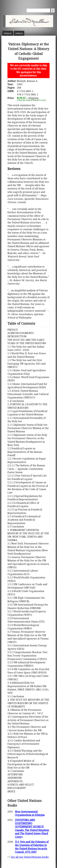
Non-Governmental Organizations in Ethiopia (30, 813)
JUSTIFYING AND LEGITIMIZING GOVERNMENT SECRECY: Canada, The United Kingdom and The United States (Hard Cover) (32, 828)
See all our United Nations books (30, 857)
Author (19, 33)
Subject (8, 33)
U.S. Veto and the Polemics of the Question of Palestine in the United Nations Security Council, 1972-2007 (32, 847)
